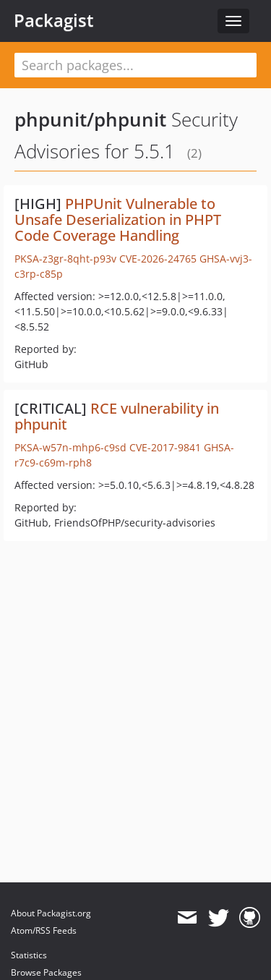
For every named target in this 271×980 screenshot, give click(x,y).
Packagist (54, 20)
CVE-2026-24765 (158, 259)
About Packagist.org (51, 913)
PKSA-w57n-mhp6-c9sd (70, 447)
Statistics (29, 955)
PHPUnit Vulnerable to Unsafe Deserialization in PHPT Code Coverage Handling (118, 220)
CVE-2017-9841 (165, 447)
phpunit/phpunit (90, 119)
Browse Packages (46, 972)
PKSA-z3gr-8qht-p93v (65, 259)
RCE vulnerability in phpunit (117, 416)
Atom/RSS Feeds (44, 930)
